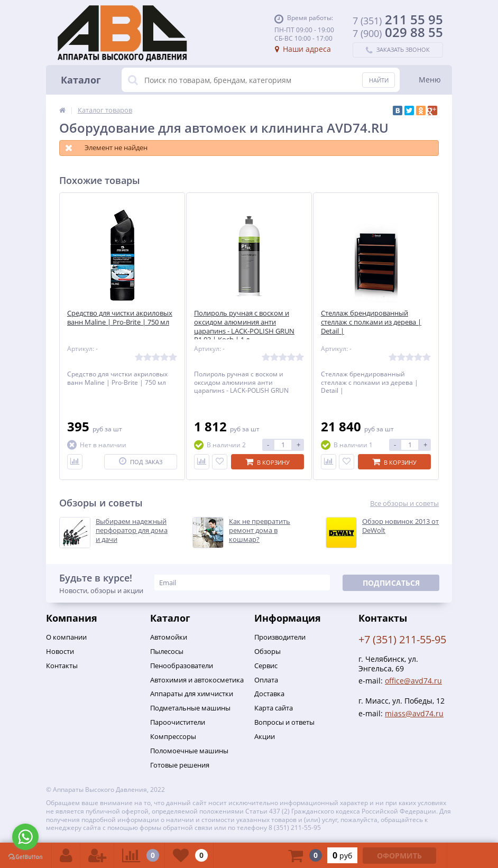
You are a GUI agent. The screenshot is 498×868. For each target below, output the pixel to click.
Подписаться (391, 583)
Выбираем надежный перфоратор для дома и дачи (132, 530)
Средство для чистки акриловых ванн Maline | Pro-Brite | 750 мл (120, 318)
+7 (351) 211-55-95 (402, 639)
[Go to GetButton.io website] (25, 857)
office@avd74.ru (413, 681)
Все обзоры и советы (404, 504)
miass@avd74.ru (414, 713)
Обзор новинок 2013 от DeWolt (400, 526)
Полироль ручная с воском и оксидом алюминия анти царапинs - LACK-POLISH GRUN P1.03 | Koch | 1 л (244, 327)
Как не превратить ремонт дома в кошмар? (260, 530)
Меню (430, 80)
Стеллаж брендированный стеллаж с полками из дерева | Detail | (371, 322)
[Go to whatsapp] (25, 837)
